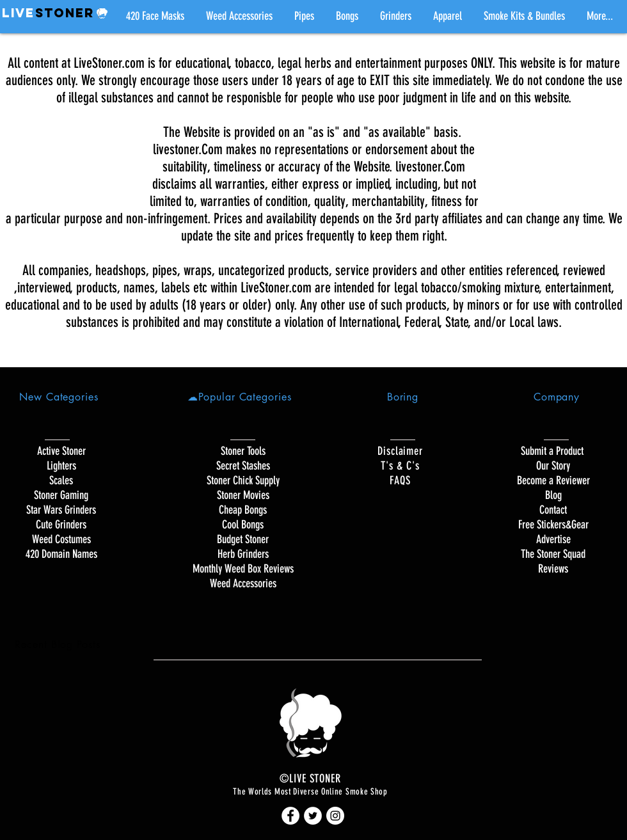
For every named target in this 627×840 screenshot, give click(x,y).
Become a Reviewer (553, 480)
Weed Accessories (243, 583)
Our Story (553, 466)
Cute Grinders (61, 525)
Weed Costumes (61, 539)
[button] (304, 16)
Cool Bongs (243, 525)
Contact (553, 510)
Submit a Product (553, 451)
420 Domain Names (61, 554)
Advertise (553, 539)
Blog (553, 495)
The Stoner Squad (553, 554)
